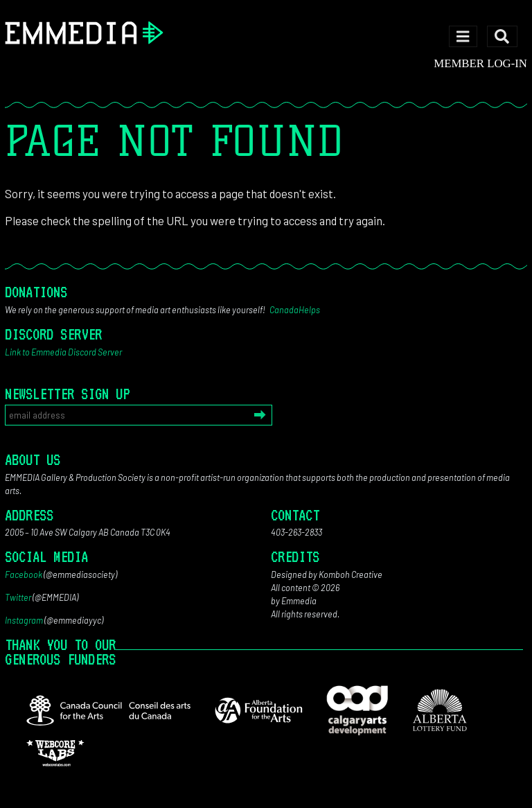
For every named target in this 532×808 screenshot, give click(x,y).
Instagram (24, 620)
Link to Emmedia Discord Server (63, 352)
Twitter (18, 597)
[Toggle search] (502, 36)
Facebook (24, 574)
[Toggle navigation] (463, 36)
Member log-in (480, 63)
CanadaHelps (295, 310)
